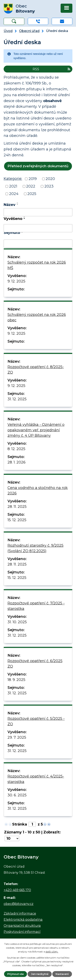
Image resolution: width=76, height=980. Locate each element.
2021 (13, 186)
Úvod (8, 31)
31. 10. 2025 (17, 622)
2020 (50, 179)
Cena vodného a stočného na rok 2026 (38, 491)
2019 (33, 179)
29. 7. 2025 (17, 737)
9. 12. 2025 (16, 281)
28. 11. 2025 (17, 507)
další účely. (52, 952)
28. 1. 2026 (17, 462)
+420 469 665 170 (17, 890)
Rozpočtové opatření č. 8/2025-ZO (36, 370)
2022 (31, 186)
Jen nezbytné (40, 974)
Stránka (20, 824)
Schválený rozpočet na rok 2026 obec (37, 317)
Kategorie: (13, 179)
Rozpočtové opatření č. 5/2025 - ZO (36, 721)
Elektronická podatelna (23, 919)
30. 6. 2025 (17, 795)
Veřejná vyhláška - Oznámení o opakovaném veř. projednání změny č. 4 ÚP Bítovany (36, 430)
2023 (49, 186)
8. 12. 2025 (16, 449)
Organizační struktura (22, 926)
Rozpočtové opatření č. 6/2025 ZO (35, 664)
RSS (51, 69)
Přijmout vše (16, 974)
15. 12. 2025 (17, 520)
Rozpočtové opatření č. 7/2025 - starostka (36, 606)
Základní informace (20, 913)
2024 (14, 194)
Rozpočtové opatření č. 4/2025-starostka (36, 779)
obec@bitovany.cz (19, 904)
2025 (32, 194)
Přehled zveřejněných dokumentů (38, 166)
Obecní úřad (29, 31)
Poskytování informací (22, 932)
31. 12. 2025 (17, 399)
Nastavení (62, 974)
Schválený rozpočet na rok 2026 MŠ (37, 265)
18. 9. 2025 (16, 680)
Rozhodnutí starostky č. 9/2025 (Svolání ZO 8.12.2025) (35, 548)
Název (10, 205)
